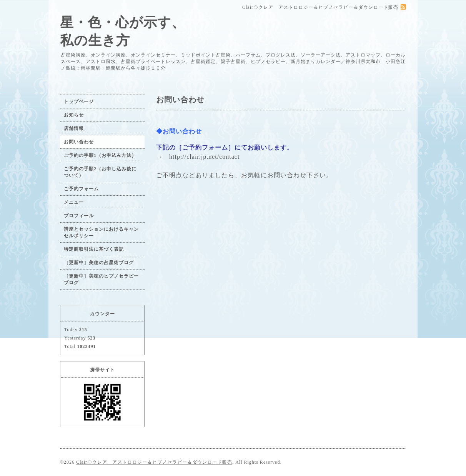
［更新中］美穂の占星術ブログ (99, 263)
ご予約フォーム (81, 189)
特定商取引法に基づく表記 (94, 249)
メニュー (74, 202)
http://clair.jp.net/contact (204, 157)
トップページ (79, 102)
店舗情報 (74, 128)
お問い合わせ (79, 142)
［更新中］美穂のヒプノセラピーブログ (101, 279)
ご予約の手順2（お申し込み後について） (100, 172)
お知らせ (74, 115)
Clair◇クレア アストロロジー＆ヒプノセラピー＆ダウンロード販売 (154, 462)
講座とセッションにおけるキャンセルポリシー (101, 232)
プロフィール (79, 216)
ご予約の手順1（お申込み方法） (100, 155)
